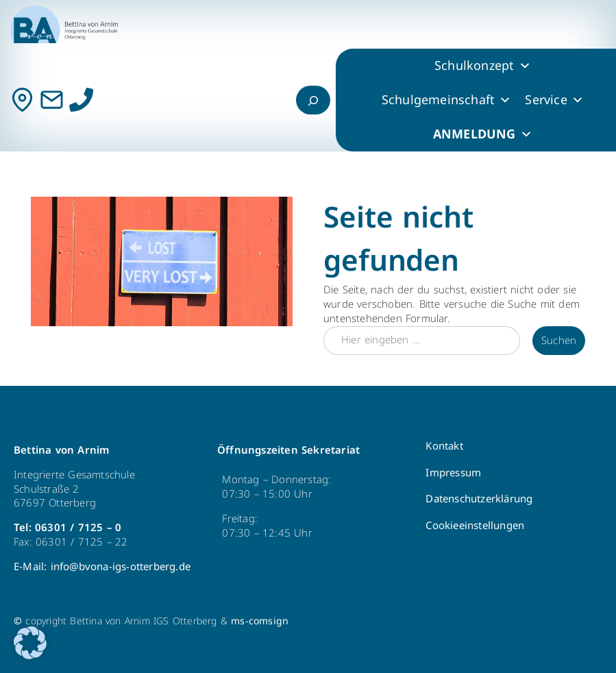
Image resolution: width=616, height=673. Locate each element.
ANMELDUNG (483, 134)
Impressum (453, 473)
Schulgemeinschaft (447, 100)
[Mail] (52, 100)
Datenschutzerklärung (479, 499)
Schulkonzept (483, 66)
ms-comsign (260, 621)
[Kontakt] (22, 100)
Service (554, 100)
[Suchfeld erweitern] (313, 100)
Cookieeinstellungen (475, 526)
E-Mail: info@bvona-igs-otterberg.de (102, 567)
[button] (30, 643)
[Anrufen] (81, 100)
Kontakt (444, 446)
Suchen (559, 341)
